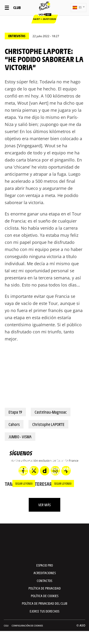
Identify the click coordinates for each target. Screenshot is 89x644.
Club (17, 7)
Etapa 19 (15, 412)
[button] (79, 8)
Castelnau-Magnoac (51, 412)
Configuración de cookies (27, 626)
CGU (6, 626)
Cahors (14, 424)
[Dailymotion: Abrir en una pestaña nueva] (45, 471)
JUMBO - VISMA (20, 437)
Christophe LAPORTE (48, 424)
